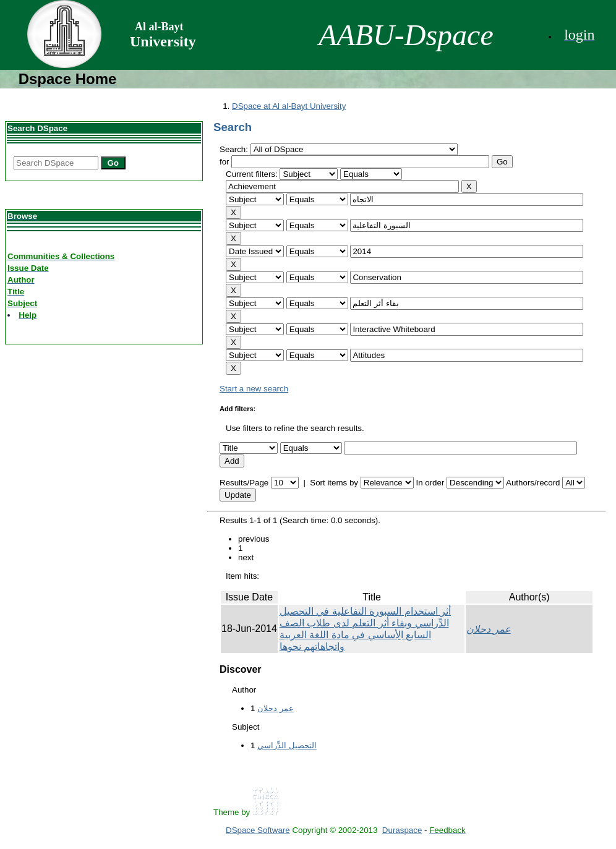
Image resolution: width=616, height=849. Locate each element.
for (225, 162)
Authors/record (533, 483)
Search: (235, 149)
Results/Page (244, 483)
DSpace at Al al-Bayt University (289, 106)
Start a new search (254, 389)
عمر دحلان (488, 629)
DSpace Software (258, 830)
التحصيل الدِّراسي (287, 745)
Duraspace (402, 830)
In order (430, 483)
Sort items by (334, 483)
